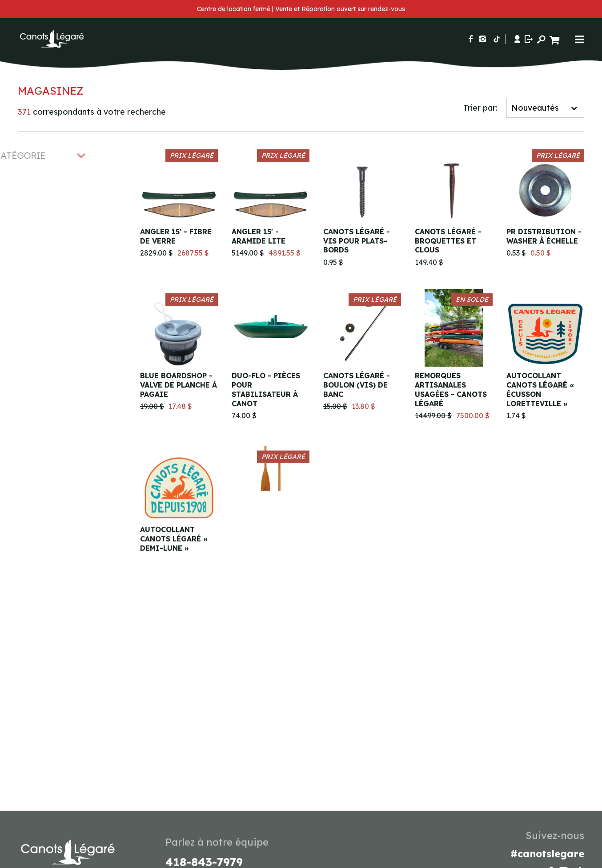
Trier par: (480, 108)
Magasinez (50, 91)
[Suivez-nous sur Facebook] (471, 39)
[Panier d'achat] (556, 39)
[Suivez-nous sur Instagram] (483, 39)
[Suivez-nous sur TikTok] (497, 39)
